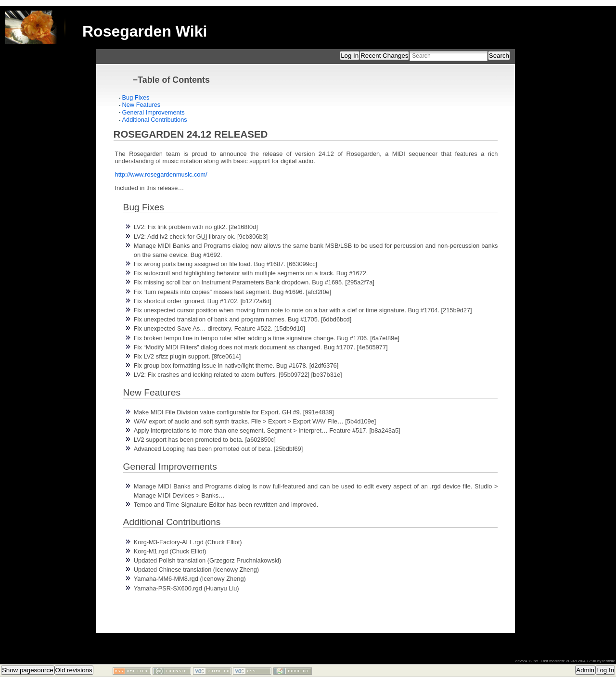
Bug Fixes (136, 97)
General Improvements (154, 112)
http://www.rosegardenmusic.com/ (161, 174)
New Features (141, 105)
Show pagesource (28, 670)
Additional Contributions (155, 120)
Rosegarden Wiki (145, 31)
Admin (585, 670)
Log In (350, 56)
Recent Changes (384, 56)
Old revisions (74, 670)
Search (499, 56)
